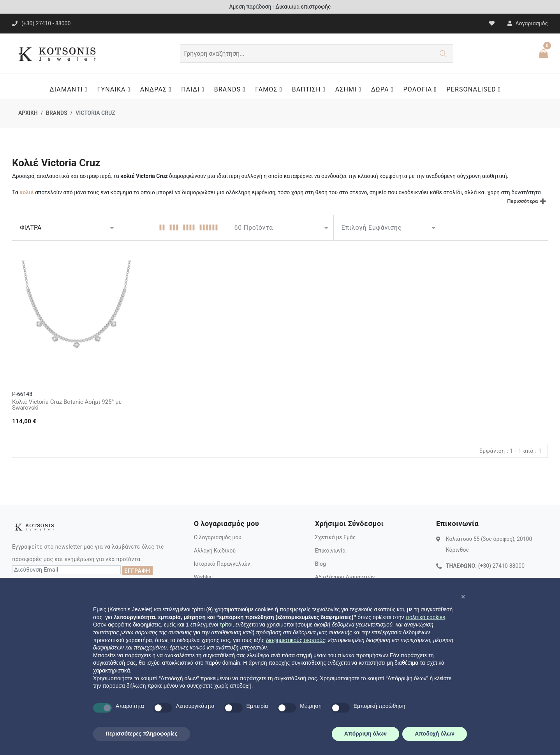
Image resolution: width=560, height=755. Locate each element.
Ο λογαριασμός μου (218, 537)
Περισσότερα (522, 201)
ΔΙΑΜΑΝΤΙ (70, 90)
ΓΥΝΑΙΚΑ (115, 90)
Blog (321, 564)
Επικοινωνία (330, 551)
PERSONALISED (476, 90)
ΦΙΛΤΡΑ (31, 228)
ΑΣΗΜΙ (350, 90)
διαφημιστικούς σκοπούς (296, 640)
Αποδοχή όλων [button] (435, 734)
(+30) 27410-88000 (501, 566)
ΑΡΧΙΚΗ (28, 113)
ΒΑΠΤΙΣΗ (311, 90)
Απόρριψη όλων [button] (365, 734)
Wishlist (203, 577)
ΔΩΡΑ (384, 90)
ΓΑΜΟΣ (270, 90)
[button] (463, 597)
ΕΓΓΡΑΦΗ (137, 571)
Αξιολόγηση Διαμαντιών (345, 577)
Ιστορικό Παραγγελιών (222, 564)
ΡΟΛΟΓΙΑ (422, 90)
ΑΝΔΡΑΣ (158, 90)
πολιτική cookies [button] (425, 617)
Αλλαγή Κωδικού (215, 551)
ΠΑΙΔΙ (195, 90)
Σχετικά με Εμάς (335, 537)
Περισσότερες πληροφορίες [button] (142, 734)
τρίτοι (226, 625)
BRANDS (232, 90)
